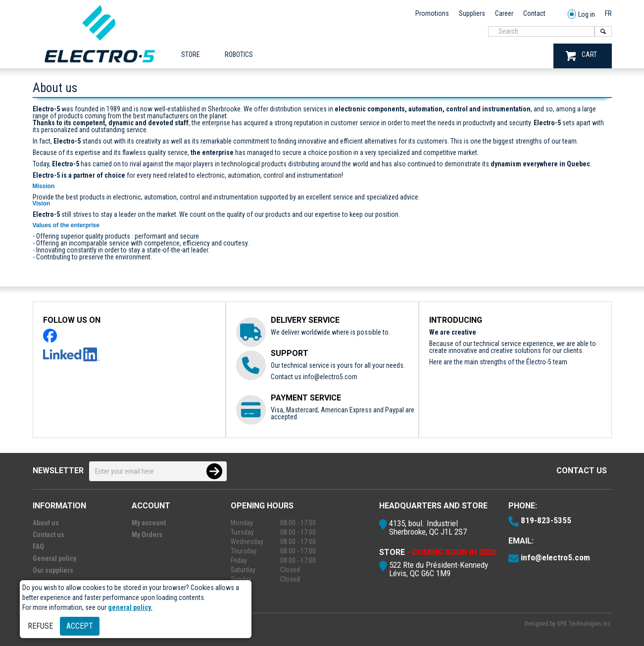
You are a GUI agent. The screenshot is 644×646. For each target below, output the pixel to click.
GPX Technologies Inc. (584, 624)
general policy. (130, 607)
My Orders (147, 535)
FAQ (38, 547)
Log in (581, 15)
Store (191, 54)
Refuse (40, 626)
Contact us (582, 471)
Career (504, 13)
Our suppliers (53, 570)
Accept (80, 626)
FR (608, 13)
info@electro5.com (330, 377)
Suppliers (472, 13)
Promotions (432, 13)
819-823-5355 (546, 520)
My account (149, 523)
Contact (534, 13)
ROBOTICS (239, 54)
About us (46, 523)
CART (581, 56)
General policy (54, 558)
